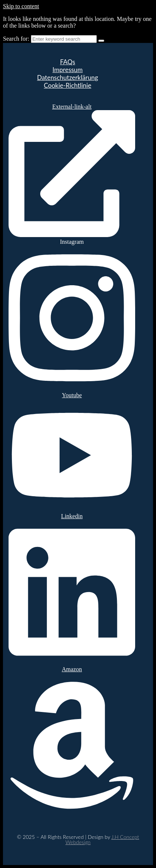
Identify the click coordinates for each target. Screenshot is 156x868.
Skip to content (21, 6)
